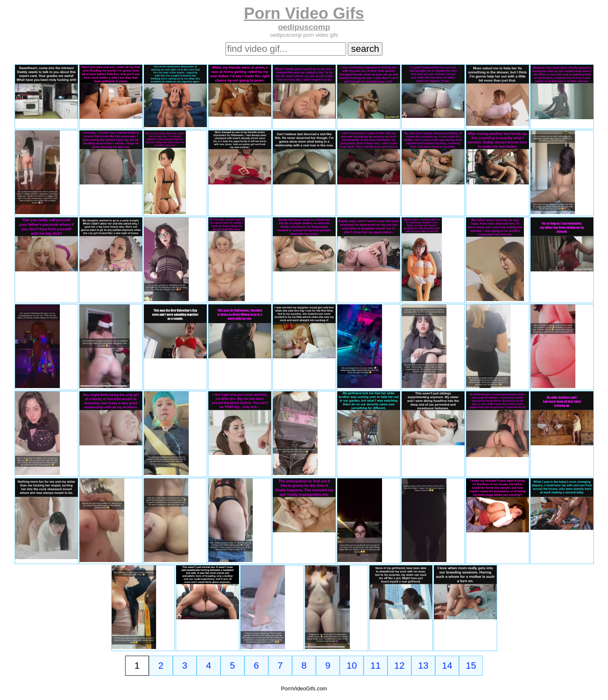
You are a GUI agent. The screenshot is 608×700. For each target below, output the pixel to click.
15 (471, 666)
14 (447, 666)
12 (399, 666)
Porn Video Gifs (304, 13)
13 (423, 666)
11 (376, 666)
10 (352, 666)
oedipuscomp (304, 27)
